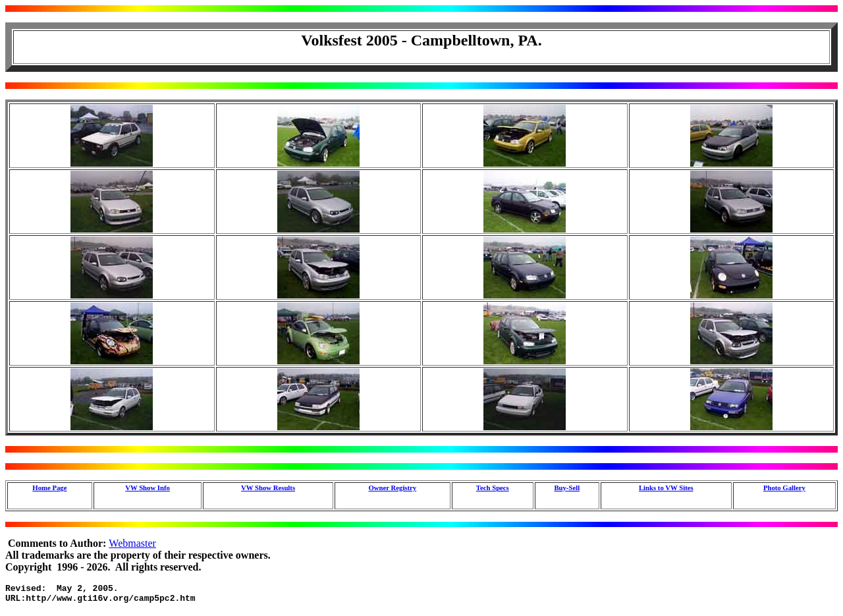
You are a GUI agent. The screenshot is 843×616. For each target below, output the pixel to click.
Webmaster (132, 543)
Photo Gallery (784, 488)
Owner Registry (392, 488)
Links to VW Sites (666, 488)
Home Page (49, 488)
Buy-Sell (567, 488)
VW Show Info (148, 488)
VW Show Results (268, 488)
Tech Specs (493, 488)
